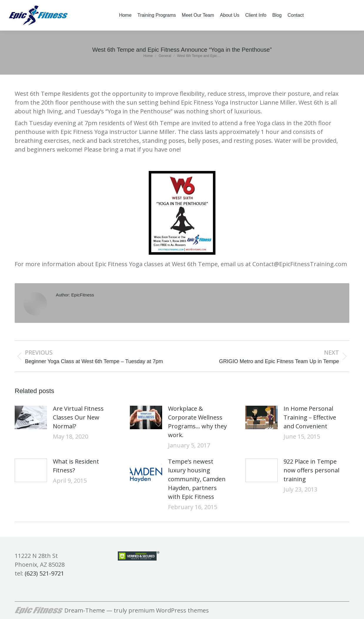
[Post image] (31, 417)
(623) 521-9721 (44, 573)
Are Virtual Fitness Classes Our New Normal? (78, 417)
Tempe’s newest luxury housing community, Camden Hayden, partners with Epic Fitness (197, 479)
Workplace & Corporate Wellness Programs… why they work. (197, 422)
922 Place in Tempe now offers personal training (311, 470)
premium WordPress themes (169, 610)
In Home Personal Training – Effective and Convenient (310, 417)
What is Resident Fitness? (76, 466)
